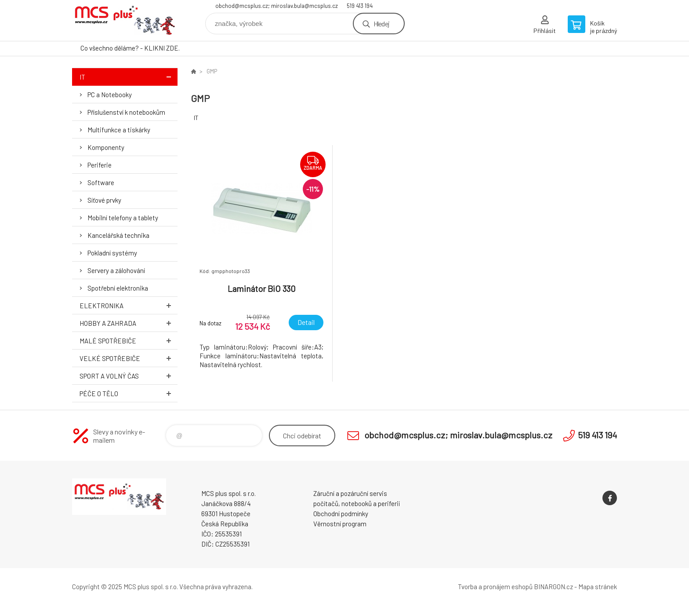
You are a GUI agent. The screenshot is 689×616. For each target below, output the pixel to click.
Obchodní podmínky (341, 514)
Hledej (381, 24)
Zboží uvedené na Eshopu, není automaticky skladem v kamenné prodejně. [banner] (125, 20)
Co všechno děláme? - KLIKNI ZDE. (130, 48)
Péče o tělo (129, 393)
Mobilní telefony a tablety (123, 218)
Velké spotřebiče (129, 358)
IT (129, 77)
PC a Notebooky (110, 95)
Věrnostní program (340, 524)
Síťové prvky (104, 200)
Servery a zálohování (116, 270)
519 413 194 (360, 6)
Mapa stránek (598, 587)
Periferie (100, 165)
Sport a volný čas (129, 376)
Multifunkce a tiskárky (119, 130)
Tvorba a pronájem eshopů (495, 587)
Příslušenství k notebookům (126, 112)
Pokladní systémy (112, 253)
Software (101, 182)
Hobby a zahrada (129, 323)
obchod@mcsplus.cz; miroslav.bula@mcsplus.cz (277, 6)
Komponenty (106, 147)
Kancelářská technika (118, 235)
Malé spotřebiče (129, 341)
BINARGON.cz (553, 587)
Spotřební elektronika (118, 288)
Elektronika (129, 305)
